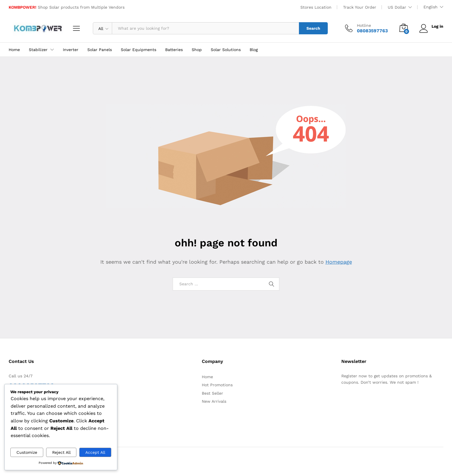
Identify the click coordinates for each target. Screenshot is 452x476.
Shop (197, 50)
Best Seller (212, 393)
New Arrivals (214, 401)
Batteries (174, 50)
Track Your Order (360, 7)
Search (313, 28)
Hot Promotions (217, 385)
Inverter (71, 50)
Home (14, 50)
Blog (254, 50)
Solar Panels (100, 50)
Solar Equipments (139, 50)
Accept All (95, 452)
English (431, 7)
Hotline (364, 25)
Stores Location (316, 7)
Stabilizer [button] (38, 50)
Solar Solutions (226, 50)
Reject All (61, 452)
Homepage (339, 262)
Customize (27, 452)
